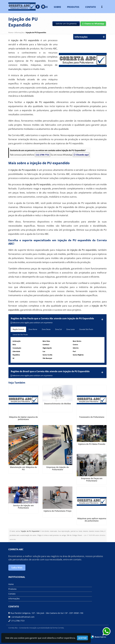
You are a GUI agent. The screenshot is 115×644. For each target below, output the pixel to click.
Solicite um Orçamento (66, 24)
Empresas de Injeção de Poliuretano (58, 468)
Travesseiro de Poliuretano (92, 417)
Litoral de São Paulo (20, 335)
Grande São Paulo (86, 329)
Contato (12, 594)
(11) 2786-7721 (42, 155)
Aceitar (82, 638)
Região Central (18, 329)
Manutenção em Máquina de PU (23, 468)
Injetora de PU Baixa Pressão (92, 444)
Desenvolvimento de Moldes (58, 404)
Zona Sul (58, 329)
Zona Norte (33, 329)
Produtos (12, 589)
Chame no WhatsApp (93, 24)
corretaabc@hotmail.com (23, 617)
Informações (14, 599)
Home (11, 584)
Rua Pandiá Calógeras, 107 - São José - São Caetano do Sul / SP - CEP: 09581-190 (47, 613)
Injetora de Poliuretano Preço (58, 511)
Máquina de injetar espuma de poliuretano (23, 418)
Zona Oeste (46, 329)
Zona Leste (71, 329)
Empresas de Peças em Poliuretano (92, 480)
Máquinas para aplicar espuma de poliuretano (92, 520)
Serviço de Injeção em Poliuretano (23, 507)
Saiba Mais (17, 568)
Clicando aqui (81, 155)
